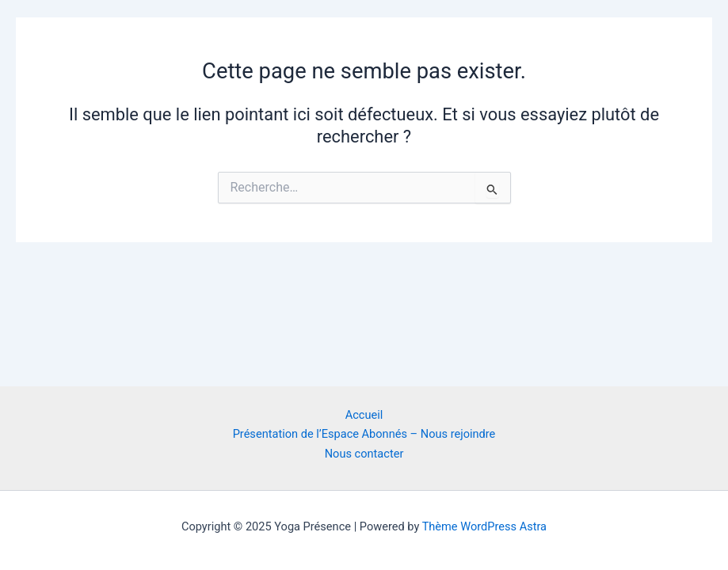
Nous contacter (364, 454)
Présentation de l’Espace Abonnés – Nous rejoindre (364, 434)
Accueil (364, 415)
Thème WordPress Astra (484, 526)
